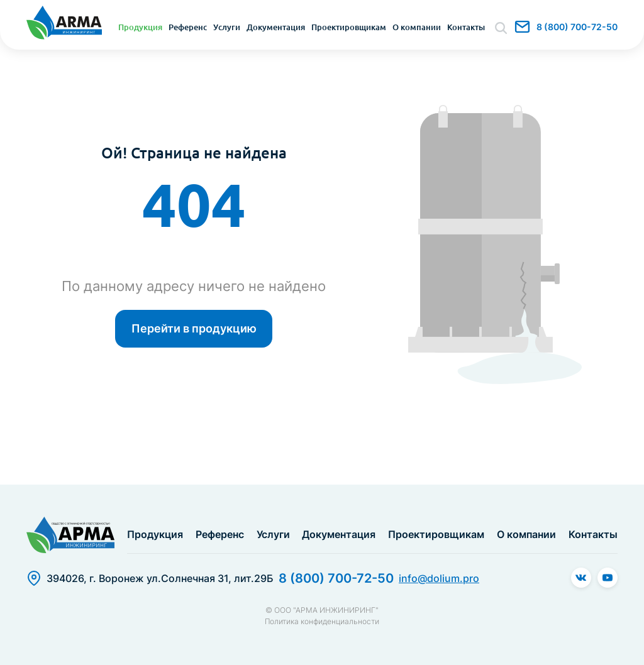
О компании (417, 27)
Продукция (140, 27)
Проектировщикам (349, 27)
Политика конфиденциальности (322, 621)
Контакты (466, 27)
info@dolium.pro (522, 27)
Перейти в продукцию (194, 328)
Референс (188, 27)
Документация (276, 27)
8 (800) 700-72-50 (577, 27)
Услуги (227, 27)
